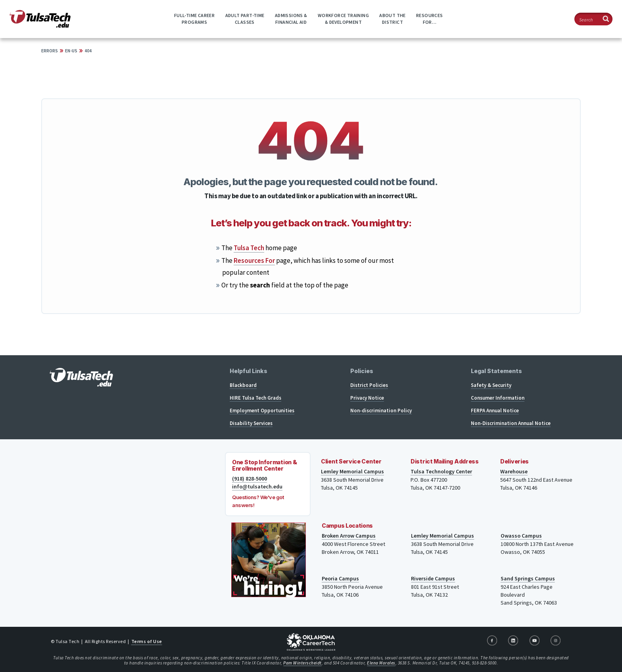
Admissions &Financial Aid (291, 19)
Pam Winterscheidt (302, 663)
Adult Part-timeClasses (245, 19)
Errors (50, 51)
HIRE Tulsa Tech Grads (255, 398)
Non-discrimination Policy (381, 411)
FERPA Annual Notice (495, 411)
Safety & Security (491, 385)
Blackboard (243, 385)
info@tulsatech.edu (257, 486)
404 (88, 51)
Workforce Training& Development (343, 19)
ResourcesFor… (430, 19)
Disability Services (251, 423)
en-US (71, 51)
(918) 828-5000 (250, 479)
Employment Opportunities (262, 411)
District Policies (369, 385)
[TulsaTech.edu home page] (40, 25)
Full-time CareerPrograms (194, 19)
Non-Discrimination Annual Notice (511, 423)
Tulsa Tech (249, 248)
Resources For (254, 260)
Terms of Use (147, 641)
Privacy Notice (367, 398)
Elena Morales (381, 663)
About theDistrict (393, 19)
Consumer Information (498, 398)
